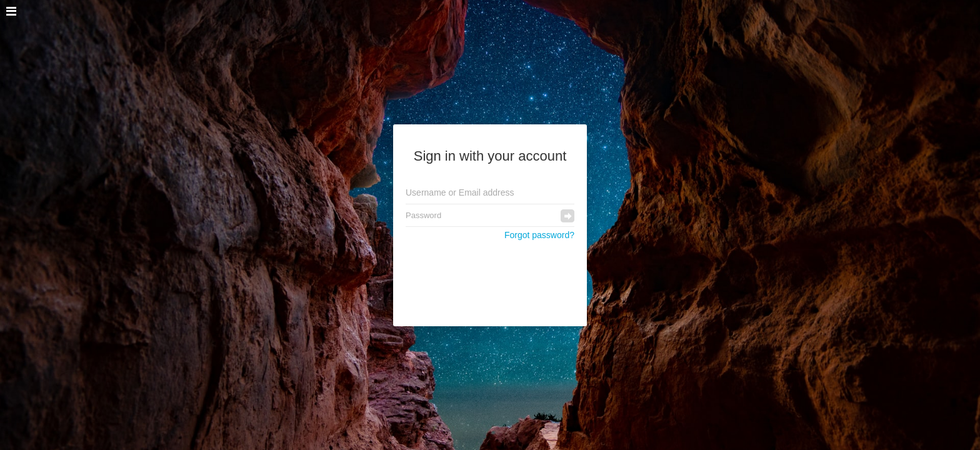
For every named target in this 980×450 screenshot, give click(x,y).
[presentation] (490, 277)
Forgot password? (539, 235)
